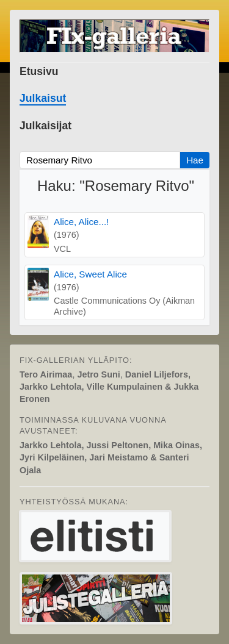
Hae (195, 160)
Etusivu (39, 71)
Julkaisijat (45, 126)
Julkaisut (43, 98)
